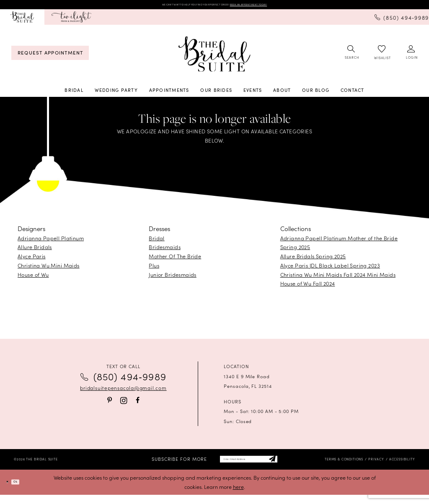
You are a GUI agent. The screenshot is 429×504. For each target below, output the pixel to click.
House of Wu (33, 278)
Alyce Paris (32, 260)
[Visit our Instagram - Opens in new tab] (124, 404)
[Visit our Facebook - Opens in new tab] (138, 404)
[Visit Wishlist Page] (382, 56)
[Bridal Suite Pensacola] (22, 21)
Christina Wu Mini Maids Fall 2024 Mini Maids (338, 278)
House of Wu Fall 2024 (308, 287)
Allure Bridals (35, 251)
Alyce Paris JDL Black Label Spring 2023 (330, 269)
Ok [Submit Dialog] (26, 491)
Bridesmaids (165, 251)
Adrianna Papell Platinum (51, 241)
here (238, 496)
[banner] (214, 57)
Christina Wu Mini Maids (49, 269)
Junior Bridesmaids (173, 278)
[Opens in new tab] (71, 21)
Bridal (157, 241)
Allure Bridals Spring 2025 (313, 260)
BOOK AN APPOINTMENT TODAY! (287, 6)
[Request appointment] (50, 56)
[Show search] (351, 56)
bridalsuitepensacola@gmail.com (123, 392)
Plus (154, 269)
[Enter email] (249, 466)
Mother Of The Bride (175, 260)
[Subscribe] (298, 466)
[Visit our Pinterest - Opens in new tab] (110, 404)
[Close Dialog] (10, 491)
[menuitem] (22, 21)
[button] (411, 56)
